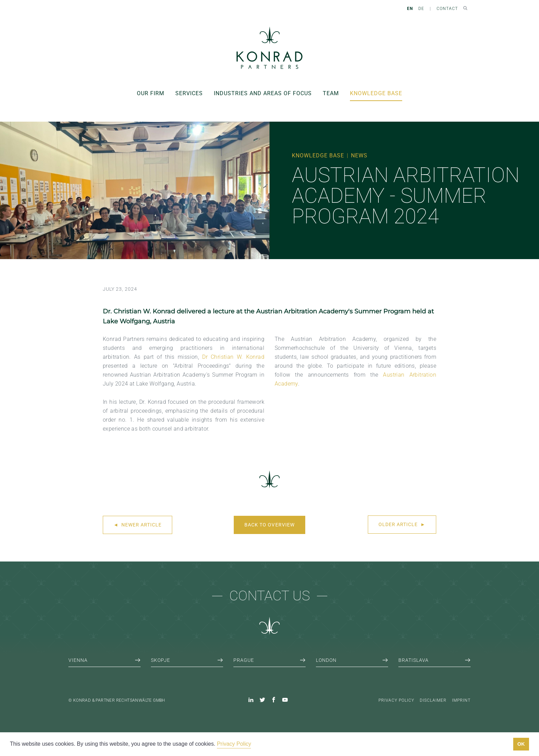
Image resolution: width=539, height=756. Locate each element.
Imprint (461, 700)
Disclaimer (433, 700)
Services (189, 93)
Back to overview (269, 525)
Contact (447, 9)
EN (410, 9)
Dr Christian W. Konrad (233, 357)
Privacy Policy (396, 700)
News (359, 155)
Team (331, 93)
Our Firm (151, 93)
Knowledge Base (376, 93)
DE (421, 9)
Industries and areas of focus (263, 93)
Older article (402, 524)
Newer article (137, 525)
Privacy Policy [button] (234, 744)
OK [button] (521, 744)
